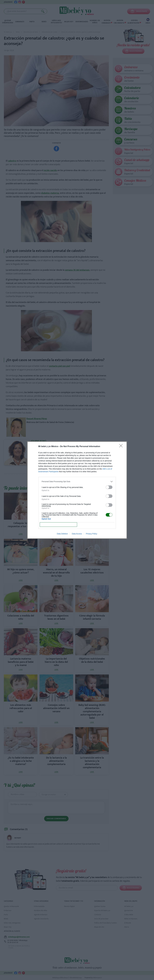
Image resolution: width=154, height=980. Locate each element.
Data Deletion (62, 534)
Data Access (77, 534)
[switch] (109, 487)
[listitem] (77, 482)
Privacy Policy (91, 534)
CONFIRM (58, 524)
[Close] (122, 447)
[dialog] (77, 490)
